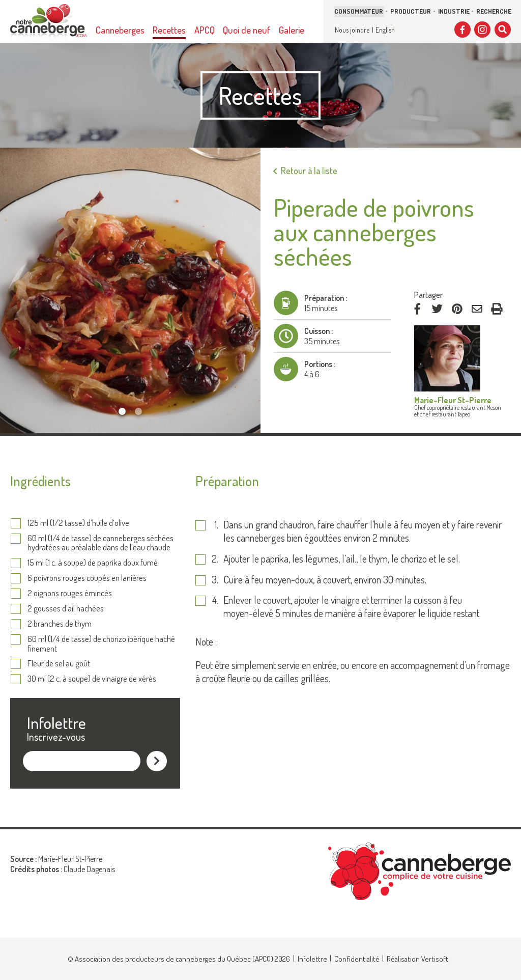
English (385, 30)
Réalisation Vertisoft (417, 959)
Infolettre (312, 959)
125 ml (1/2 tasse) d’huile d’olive (78, 523)
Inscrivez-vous (56, 737)
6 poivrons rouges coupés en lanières (87, 578)
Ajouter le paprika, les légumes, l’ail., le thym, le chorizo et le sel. (342, 559)
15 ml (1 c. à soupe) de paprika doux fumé (93, 563)
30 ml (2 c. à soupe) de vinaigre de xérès (92, 679)
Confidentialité (357, 959)
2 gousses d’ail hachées (66, 609)
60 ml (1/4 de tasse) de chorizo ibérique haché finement (101, 644)
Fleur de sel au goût (59, 664)
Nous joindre (352, 30)
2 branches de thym (60, 624)
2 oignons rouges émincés (70, 593)
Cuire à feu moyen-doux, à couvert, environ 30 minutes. (325, 580)
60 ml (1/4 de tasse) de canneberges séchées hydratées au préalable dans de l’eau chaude (100, 543)
